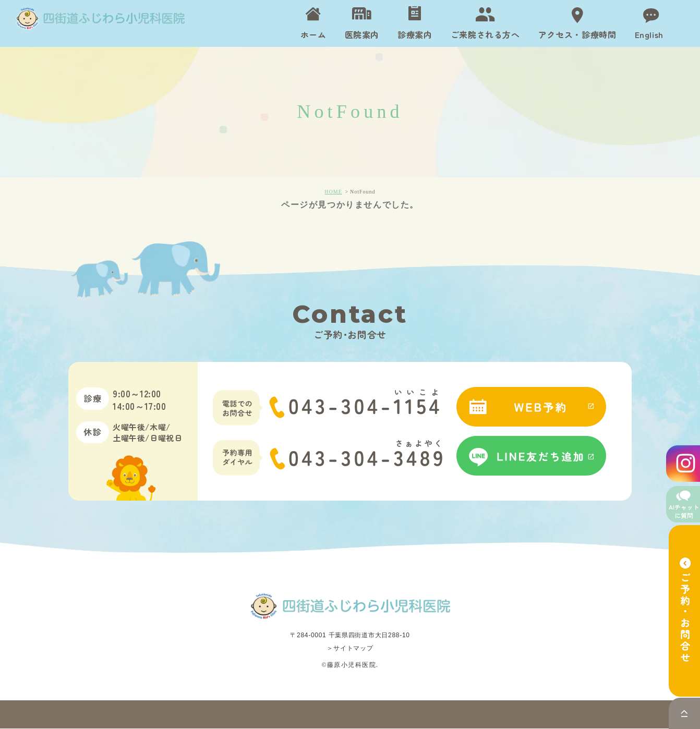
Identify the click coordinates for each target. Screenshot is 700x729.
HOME (333, 192)
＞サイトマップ (350, 649)
